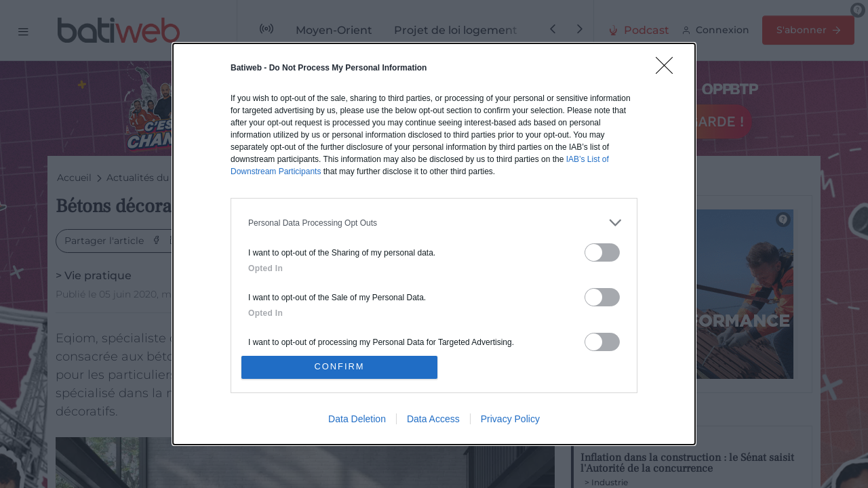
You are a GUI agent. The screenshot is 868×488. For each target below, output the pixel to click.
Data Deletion (357, 420)
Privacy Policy (510, 420)
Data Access (433, 420)
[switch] (602, 252)
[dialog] (434, 244)
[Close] (669, 69)
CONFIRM (341, 367)
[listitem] (434, 222)
